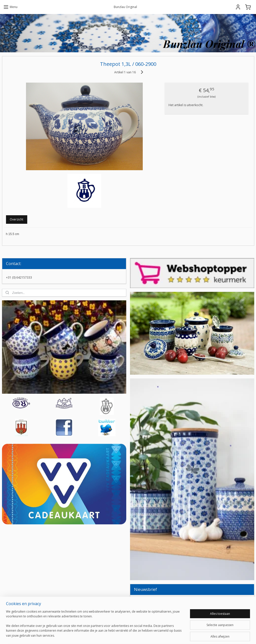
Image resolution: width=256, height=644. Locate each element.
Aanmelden (146, 614)
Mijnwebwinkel (184, 635)
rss (121, 635)
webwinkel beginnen (140, 635)
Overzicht (16, 219)
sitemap (111, 635)
